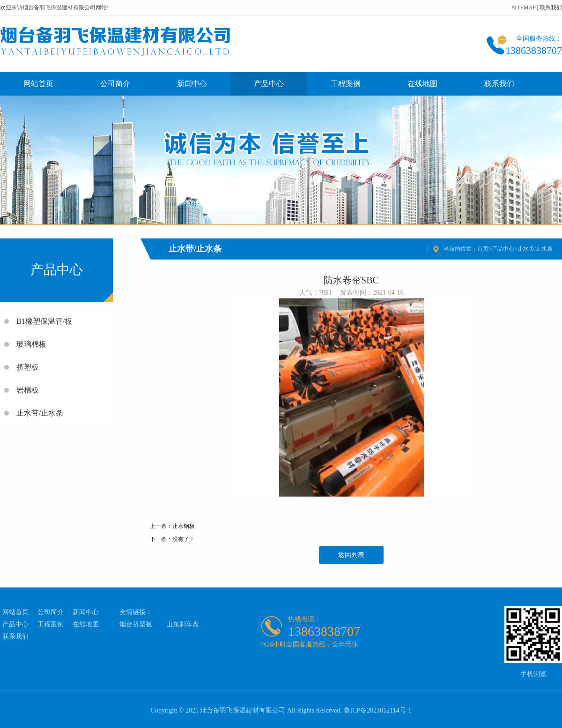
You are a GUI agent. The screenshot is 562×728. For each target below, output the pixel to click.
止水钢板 (184, 526)
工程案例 (346, 84)
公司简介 (115, 84)
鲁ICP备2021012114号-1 (378, 710)
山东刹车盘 (183, 624)
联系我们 (551, 7)
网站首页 (38, 84)
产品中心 (269, 84)
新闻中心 (192, 84)
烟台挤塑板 (136, 624)
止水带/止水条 (535, 249)
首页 (483, 249)
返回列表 (351, 555)
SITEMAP (524, 7)
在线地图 (422, 84)
